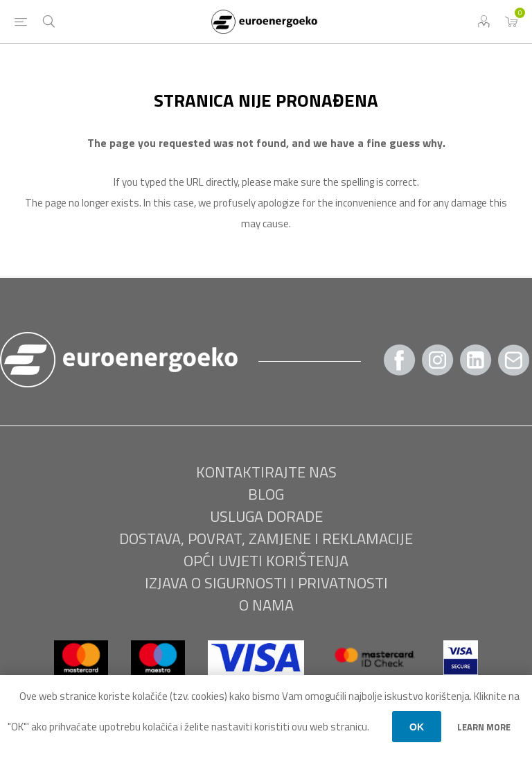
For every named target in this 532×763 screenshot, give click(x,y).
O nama (266, 605)
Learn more (484, 727)
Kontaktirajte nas (266, 472)
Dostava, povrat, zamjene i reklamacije (266, 538)
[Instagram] (438, 360)
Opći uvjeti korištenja (266, 561)
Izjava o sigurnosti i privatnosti (266, 583)
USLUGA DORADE (266, 516)
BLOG (266, 494)
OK (417, 727)
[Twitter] (476, 360)
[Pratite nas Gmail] (514, 360)
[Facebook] (400, 360)
